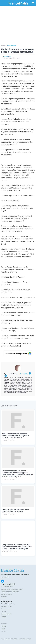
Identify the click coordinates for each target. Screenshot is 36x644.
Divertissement (6, 614)
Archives (4, 597)
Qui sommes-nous (7, 587)
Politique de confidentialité (10, 592)
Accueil (3, 45)
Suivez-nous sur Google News (18, 354)
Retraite (4, 626)
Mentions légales (6, 594)
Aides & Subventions (8, 604)
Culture (3, 611)
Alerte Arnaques (6, 606)
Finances (4, 624)
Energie (3, 616)
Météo (3, 629)
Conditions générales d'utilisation (12, 589)
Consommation (6, 609)
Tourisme (4, 631)
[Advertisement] (18, 26)
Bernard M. (8, 56)
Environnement (11, 45)
